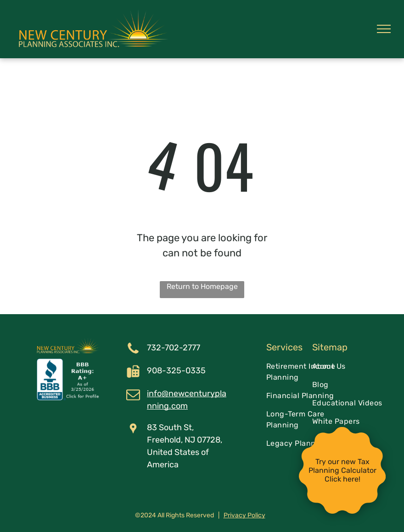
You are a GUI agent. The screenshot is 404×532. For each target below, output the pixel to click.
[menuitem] (303, 372)
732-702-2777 (174, 348)
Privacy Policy (244, 515)
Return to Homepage (202, 286)
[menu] (384, 29)
